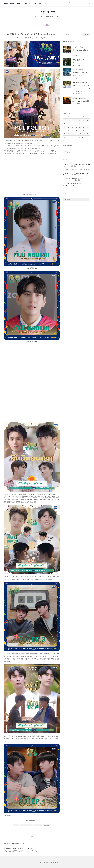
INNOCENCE (47, 12)
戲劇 (26, 3)
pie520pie (68, 173)
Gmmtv (16, 825)
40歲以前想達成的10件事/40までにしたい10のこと (19, 849)
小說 (35, 3)
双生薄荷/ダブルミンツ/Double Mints (74, 179)
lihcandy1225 (68, 164)
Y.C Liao (67, 184)
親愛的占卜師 (47, 825)
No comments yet (32, 820)
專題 (40, 3)
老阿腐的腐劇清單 (77, 170)
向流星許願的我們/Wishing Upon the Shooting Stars (80, 73)
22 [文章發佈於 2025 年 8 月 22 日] (80, 130)
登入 (13, 844)
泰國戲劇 (47, 25)
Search (86, 34)
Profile (19, 3)
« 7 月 (66, 137)
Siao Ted (36, 38)
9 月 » (81, 137)
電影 (30, 3)
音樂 (45, 3)
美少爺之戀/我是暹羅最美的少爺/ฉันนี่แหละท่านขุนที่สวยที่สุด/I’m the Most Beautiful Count (33, 851)
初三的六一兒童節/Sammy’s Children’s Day (80, 50)
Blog (12, 3)
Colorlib (44, 862)
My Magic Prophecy (26, 825)
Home (6, 3)
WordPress (55, 862)
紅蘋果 (66, 170)
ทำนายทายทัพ (38, 825)
